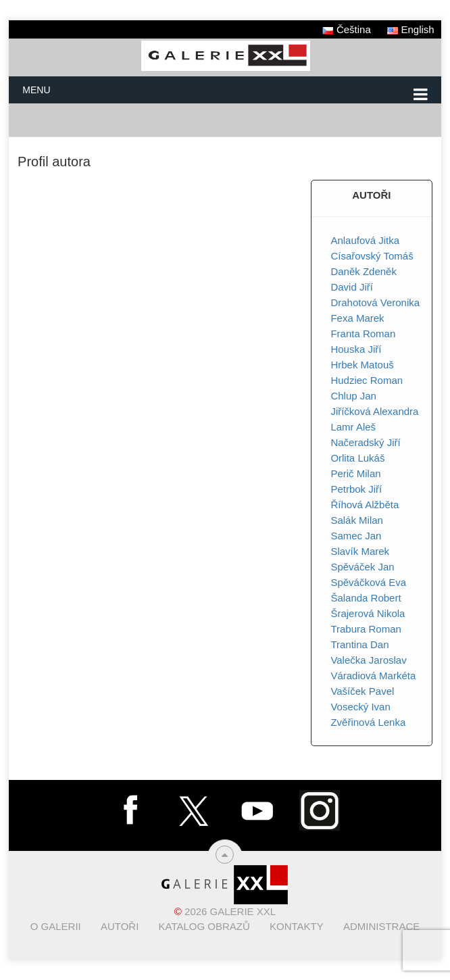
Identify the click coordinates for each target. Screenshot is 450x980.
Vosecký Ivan (360, 707)
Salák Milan (357, 520)
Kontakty (297, 926)
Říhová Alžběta (365, 505)
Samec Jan (356, 536)
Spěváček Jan (362, 567)
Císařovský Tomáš (372, 256)
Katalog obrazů (204, 926)
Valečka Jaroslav (368, 660)
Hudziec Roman (367, 380)
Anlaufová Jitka (365, 240)
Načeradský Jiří (365, 442)
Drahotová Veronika (375, 302)
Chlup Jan (353, 396)
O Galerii (56, 926)
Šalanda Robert (366, 598)
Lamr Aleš (353, 427)
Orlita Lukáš (357, 458)
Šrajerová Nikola (368, 613)
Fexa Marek (357, 318)
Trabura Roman (366, 629)
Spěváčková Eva (368, 582)
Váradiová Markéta (373, 676)
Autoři (120, 926)
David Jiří (352, 287)
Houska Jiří (356, 349)
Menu (36, 90)
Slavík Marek (360, 551)
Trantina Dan (359, 644)
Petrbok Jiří (356, 489)
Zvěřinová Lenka (368, 722)
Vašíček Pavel (362, 691)
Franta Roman (363, 334)
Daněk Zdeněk (364, 271)
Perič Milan (355, 473)
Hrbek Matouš (362, 365)
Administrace (381, 926)
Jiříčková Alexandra (374, 411)
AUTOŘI (371, 195)
